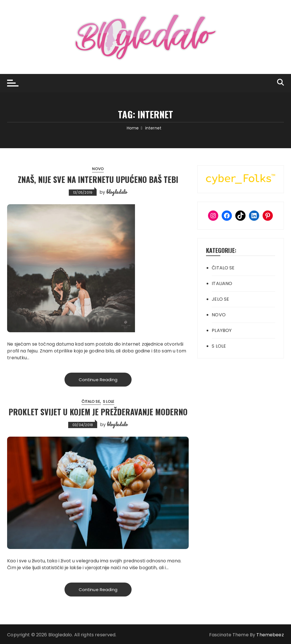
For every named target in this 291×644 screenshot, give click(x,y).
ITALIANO (222, 283)
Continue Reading (98, 380)
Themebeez (270, 635)
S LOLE (109, 402)
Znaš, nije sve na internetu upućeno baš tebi (98, 179)
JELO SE (220, 299)
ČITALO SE (91, 402)
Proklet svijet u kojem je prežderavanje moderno (98, 412)
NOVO (98, 169)
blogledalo (117, 192)
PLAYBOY (222, 330)
